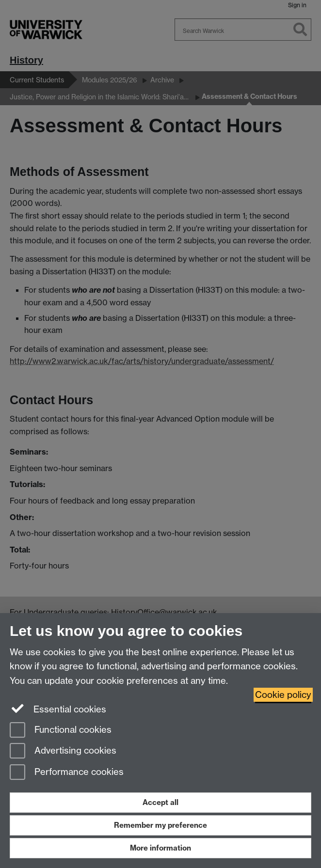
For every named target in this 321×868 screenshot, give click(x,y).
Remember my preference (160, 825)
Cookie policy (283, 695)
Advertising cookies (63, 751)
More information (160, 848)
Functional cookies (61, 731)
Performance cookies (67, 773)
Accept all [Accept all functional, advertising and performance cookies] (160, 802)
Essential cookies (58, 709)
